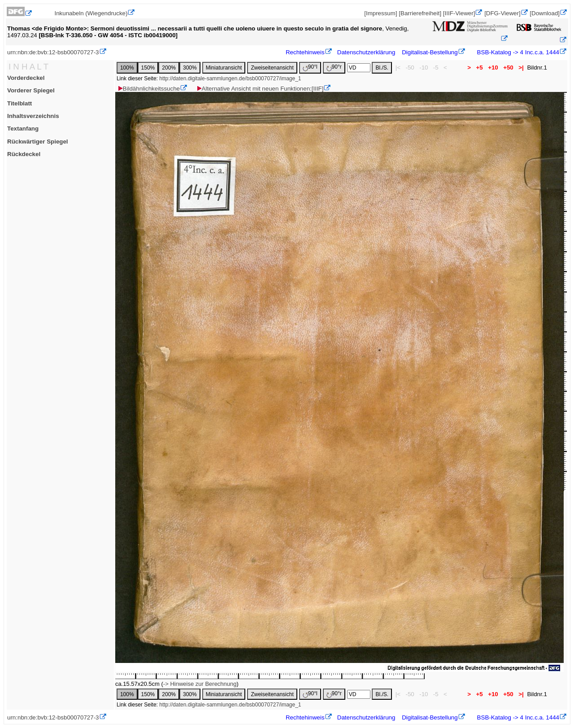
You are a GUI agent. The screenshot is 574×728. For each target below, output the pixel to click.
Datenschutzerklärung (366, 52)
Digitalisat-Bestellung (430, 52)
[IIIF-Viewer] (459, 13)
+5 (480, 68)
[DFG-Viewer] (502, 13)
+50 (508, 68)
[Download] (545, 13)
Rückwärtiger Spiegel (38, 142)
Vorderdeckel (26, 78)
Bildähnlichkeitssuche (148, 89)
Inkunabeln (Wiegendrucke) (91, 13)
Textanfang (23, 129)
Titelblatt (20, 103)
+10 (493, 68)
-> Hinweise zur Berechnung (200, 684)
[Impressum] (380, 13)
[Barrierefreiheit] (420, 13)
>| (521, 68)
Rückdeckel (24, 154)
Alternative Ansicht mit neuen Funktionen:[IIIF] (260, 89)
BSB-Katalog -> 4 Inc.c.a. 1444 (517, 52)
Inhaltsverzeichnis (33, 116)
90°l (310, 68)
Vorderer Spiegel (31, 90)
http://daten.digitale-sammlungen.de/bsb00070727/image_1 (230, 78)
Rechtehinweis (305, 52)
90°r (334, 68)
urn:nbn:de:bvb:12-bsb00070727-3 (53, 52)
